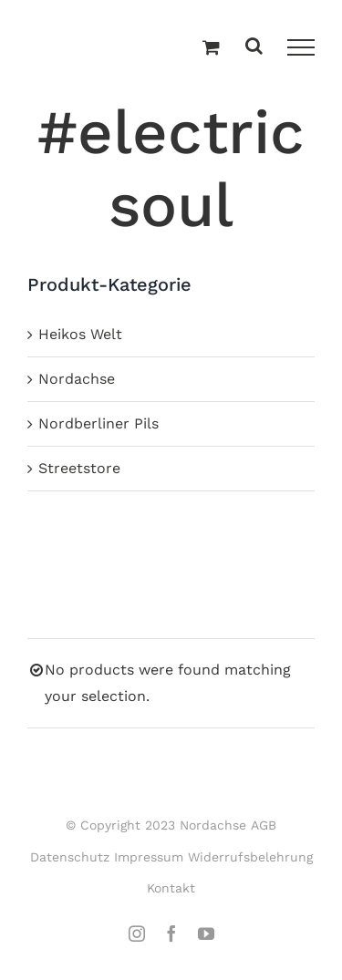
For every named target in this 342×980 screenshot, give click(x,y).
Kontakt (171, 888)
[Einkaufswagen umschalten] (211, 48)
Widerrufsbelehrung (250, 857)
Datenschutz (70, 857)
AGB (264, 825)
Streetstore (79, 468)
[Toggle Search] (254, 47)
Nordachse (77, 379)
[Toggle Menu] (301, 47)
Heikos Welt (80, 334)
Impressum (149, 857)
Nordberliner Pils (98, 423)
